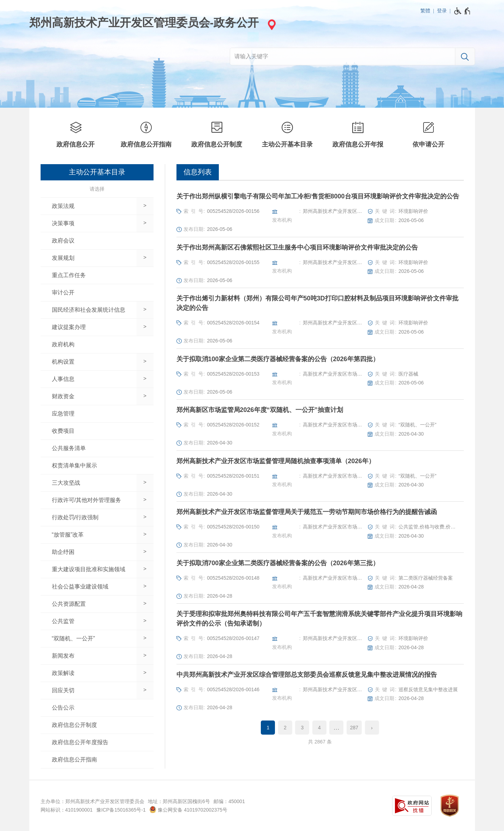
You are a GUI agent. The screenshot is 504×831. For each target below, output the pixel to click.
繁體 (425, 11)
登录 (442, 11)
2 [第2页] (285, 728)
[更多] (336, 728)
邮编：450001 (229, 801)
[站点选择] (271, 25)
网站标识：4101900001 (67, 810)
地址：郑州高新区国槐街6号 (179, 801)
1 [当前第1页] (268, 728)
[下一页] (372, 728)
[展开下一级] (145, 206)
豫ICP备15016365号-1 (121, 810)
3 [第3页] (302, 728)
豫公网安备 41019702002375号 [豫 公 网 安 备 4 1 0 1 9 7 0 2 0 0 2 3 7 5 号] (188, 809)
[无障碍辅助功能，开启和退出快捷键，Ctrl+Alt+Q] (463, 11)
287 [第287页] (354, 728)
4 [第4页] (319, 728)
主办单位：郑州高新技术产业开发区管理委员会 (92, 801)
